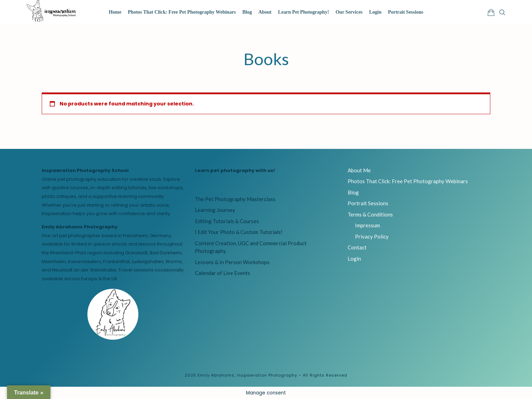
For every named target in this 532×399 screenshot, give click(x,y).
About (265, 12)
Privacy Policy (372, 236)
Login (375, 12)
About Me (359, 170)
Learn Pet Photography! (303, 12)
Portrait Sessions (406, 12)
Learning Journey (215, 210)
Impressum (367, 225)
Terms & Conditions (370, 214)
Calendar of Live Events (223, 273)
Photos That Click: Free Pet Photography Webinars (182, 12)
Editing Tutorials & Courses (227, 221)
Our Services (349, 12)
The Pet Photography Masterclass (235, 199)
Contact (357, 247)
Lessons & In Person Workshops (232, 262)
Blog (247, 12)
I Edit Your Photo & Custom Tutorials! (239, 232)
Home (115, 12)
